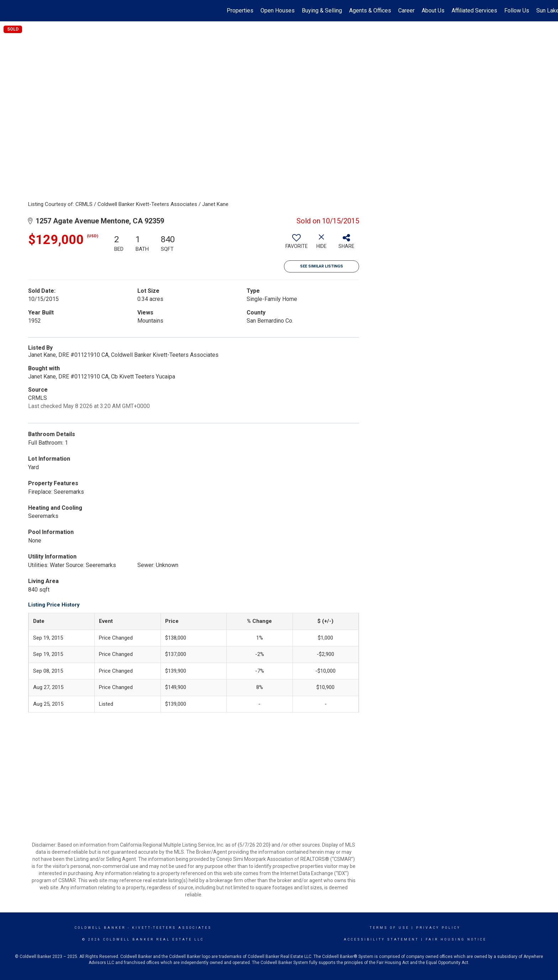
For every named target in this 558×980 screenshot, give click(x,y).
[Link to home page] (9, 11)
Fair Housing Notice (456, 939)
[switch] (296, 244)
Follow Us (517, 10)
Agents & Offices (370, 10)
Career (406, 10)
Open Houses (278, 10)
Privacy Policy (438, 928)
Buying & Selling (322, 10)
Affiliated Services (474, 10)
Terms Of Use (389, 928)
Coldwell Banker (100, 928)
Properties (240, 10)
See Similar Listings (322, 266)
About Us (433, 10)
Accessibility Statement (381, 939)
